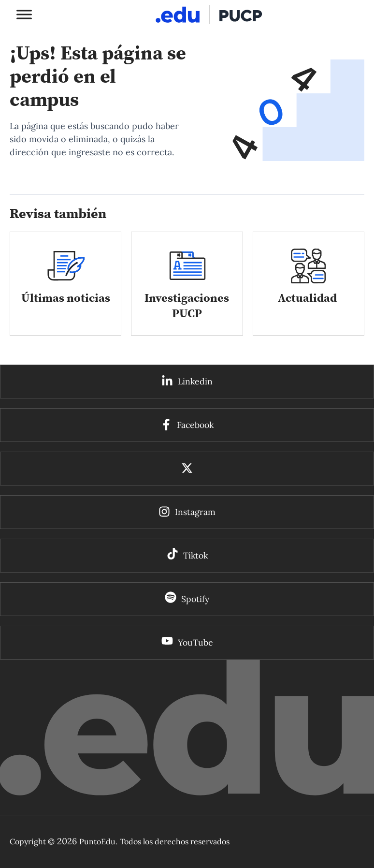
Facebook (195, 425)
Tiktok (195, 555)
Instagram (195, 512)
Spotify (195, 599)
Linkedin (195, 381)
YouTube (195, 642)
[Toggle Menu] (24, 14)
